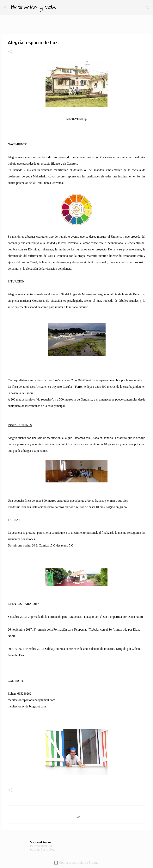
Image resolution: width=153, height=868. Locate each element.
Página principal (41, 846)
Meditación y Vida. (34, 8)
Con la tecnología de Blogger (77, 863)
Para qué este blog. (43, 850)
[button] (10, 52)
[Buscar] (62, 8)
